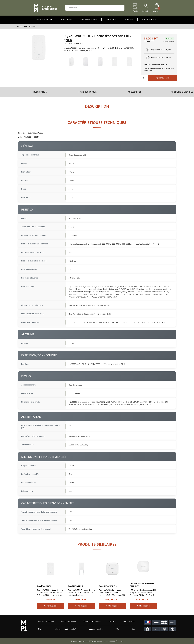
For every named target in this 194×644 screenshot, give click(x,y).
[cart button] (157, 8)
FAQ (40, 629)
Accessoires (117, 92)
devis (151, 71)
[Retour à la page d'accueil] (45, 8)
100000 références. (116, 641)
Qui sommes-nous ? (46, 621)
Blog (133, 629)
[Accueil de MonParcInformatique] (24, 626)
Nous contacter (129, 621)
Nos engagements (68, 621)
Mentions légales (96, 629)
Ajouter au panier (163, 78)
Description (37, 92)
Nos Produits (45, 20)
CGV (117, 629)
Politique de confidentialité (65, 629)
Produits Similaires (157, 92)
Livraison (112, 621)
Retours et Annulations (92, 621)
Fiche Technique (77, 92)
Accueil (19, 26)
